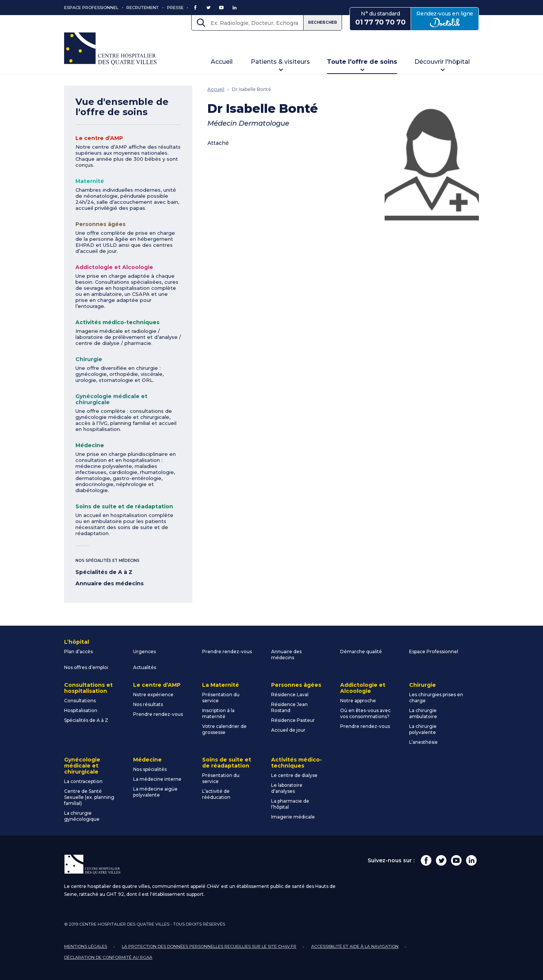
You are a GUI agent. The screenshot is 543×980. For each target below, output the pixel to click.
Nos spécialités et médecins (107, 561)
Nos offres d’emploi (86, 667)
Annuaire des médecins (110, 583)
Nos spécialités (150, 769)
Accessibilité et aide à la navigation (355, 946)
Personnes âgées (100, 224)
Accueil (222, 62)
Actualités (145, 667)
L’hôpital (77, 642)
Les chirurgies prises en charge (436, 698)
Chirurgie (89, 359)
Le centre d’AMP (99, 138)
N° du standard (380, 18)
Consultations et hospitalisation (88, 688)
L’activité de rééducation (216, 794)
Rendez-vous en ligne (448, 18)
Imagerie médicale (293, 817)
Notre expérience (153, 695)
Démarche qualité (361, 652)
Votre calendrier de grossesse (224, 729)
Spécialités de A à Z (104, 572)
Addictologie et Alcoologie (114, 267)
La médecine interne (157, 779)
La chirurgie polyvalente (423, 729)
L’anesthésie (423, 742)
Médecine (90, 445)
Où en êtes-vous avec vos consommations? (365, 713)
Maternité (90, 181)
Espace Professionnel (91, 8)
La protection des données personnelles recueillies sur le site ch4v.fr (209, 946)
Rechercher (323, 22)
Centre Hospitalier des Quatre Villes (110, 49)
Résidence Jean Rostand (289, 707)
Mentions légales (86, 946)
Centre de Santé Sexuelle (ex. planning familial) (89, 797)
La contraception (83, 781)
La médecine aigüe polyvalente (155, 792)
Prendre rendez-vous (227, 652)
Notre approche (358, 701)
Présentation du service (221, 698)
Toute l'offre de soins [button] (362, 62)
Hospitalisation (81, 710)
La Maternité (221, 685)
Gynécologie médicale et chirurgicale (111, 399)
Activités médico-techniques (117, 322)
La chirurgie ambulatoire (423, 713)
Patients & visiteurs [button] (280, 62)
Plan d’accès (78, 652)
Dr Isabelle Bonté (252, 89)
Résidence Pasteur (293, 720)
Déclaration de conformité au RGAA (108, 957)
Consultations (80, 701)
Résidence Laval (290, 695)
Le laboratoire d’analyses (287, 788)
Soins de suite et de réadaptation (124, 506)
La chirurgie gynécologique (82, 816)
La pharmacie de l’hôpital (290, 804)
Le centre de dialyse (294, 775)
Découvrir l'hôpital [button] (442, 62)
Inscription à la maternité (218, 713)
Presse (175, 8)
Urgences (144, 652)
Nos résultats (148, 704)
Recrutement (143, 8)
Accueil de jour (288, 730)
